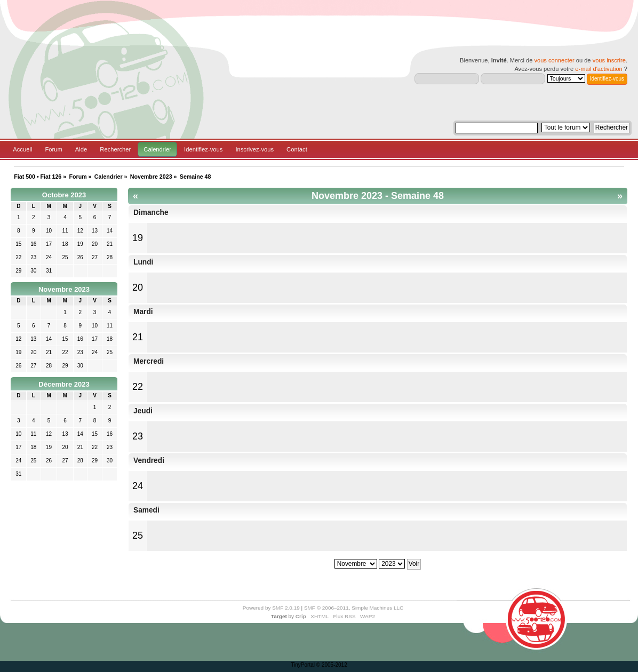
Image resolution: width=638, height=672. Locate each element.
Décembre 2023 (64, 384)
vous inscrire (609, 60)
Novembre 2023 (64, 289)
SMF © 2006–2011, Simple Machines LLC (354, 608)
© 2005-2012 (332, 665)
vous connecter (554, 60)
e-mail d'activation (599, 69)
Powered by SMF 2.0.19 (271, 608)
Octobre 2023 (64, 195)
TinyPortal (303, 665)
